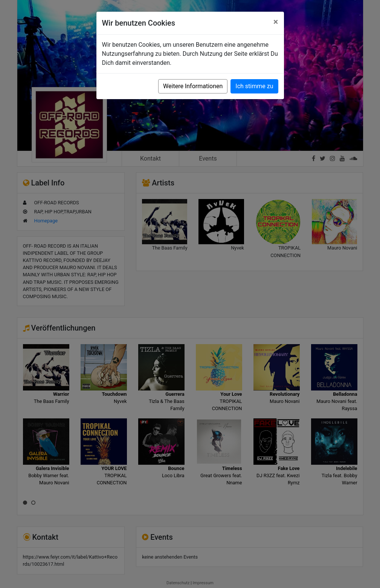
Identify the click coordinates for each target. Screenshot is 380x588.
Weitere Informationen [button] (193, 86)
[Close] (276, 22)
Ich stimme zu (254, 86)
